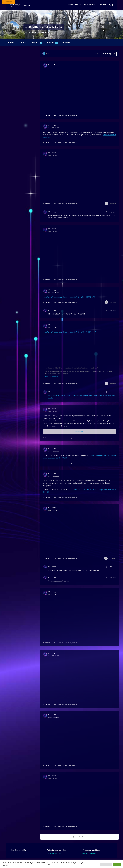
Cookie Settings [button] (106, 864)
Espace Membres (89, 5)
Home (12, 43)
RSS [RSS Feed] (48, 53)
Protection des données (53, 853)
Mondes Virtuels (74, 5)
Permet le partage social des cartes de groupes (61, 115)
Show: (96, 54)
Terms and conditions (89, 853)
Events (38, 43)
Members (53, 43)
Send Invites (69, 43)
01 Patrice (52, 64)
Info (24, 43)
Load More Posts (79, 837)
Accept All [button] (117, 864)
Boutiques (102, 5)
